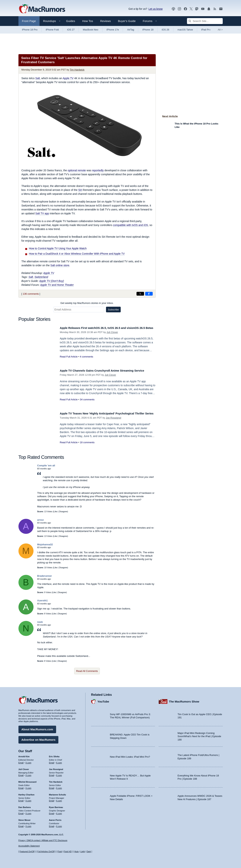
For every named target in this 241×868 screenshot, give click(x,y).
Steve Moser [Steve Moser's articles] (25, 819)
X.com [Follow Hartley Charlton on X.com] (28, 799)
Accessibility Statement (29, 846)
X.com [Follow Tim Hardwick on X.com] (59, 787)
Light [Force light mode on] (83, 851)
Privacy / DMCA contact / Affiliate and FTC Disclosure (43, 840)
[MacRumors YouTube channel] (203, 9)
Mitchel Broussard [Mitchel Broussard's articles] (27, 781)
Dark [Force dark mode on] (89, 851)
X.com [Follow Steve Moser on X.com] (28, 825)
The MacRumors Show (184, 700)
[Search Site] (205, 21)
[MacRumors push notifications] (209, 9)
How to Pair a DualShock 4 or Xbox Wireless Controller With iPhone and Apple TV (77, 254)
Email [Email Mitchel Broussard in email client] (21, 787)
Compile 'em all (46, 465)
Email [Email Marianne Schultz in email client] (52, 799)
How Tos (88, 21)
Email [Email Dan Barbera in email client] (21, 812)
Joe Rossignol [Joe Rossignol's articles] (56, 768)
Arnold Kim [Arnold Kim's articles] (24, 755)
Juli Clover (112, 336)
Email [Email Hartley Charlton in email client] (21, 799)
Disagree (63, 511)
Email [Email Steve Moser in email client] (21, 825)
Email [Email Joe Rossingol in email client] (52, 774)
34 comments (87, 404)
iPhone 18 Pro (30, 30)
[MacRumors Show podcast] (173, 9)
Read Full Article (69, 361)
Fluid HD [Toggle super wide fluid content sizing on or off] (68, 851)
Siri (80, 190)
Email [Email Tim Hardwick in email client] (52, 787)
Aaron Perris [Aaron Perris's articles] (55, 819)
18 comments (87, 447)
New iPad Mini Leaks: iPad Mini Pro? (130, 755)
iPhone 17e (113, 30)
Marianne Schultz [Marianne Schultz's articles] (57, 793)
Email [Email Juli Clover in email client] (21, 774)
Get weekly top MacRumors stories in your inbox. (87, 303)
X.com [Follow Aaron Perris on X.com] (59, 825)
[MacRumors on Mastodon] (197, 9)
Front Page (29, 21)
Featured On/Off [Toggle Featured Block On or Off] (27, 851)
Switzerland (41, 277)
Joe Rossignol (114, 422)
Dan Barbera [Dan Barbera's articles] (25, 806)
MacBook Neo (91, 30)
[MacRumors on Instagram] (179, 9)
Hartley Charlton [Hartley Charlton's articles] (27, 793)
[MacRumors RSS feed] (215, 9)
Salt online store (60, 265)
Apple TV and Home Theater (57, 285)
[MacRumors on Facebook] (185, 9)
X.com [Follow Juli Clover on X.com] (28, 774)
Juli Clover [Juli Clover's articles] (24, 768)
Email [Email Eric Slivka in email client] (52, 761)
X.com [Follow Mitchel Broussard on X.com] (28, 787)
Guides (71, 21)
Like (55, 511)
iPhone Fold (52, 30)
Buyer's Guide (127, 21)
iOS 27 (71, 30)
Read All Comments (87, 671)
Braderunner (45, 576)
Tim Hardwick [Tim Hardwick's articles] (56, 781)
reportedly (98, 170)
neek (40, 622)
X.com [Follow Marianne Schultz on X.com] (59, 799)
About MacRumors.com (37, 728)
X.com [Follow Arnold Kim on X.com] (28, 761)
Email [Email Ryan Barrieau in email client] (52, 812)
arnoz (41, 520)
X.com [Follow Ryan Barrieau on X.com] (59, 812)
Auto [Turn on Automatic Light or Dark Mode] (77, 851)
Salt (37, 78)
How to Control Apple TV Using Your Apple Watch (58, 248)
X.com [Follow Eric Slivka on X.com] (59, 761)
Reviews (106, 21)
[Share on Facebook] (149, 294)
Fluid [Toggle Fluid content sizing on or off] (60, 851)
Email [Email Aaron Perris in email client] (52, 825)
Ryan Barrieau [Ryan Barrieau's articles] (56, 806)
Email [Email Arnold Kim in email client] (21, 761)
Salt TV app (42, 213)
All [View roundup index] (220, 30)
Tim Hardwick (77, 70)
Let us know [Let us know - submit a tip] (156, 9)
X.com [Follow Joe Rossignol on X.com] (59, 774)
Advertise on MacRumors (39, 738)
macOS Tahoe (185, 30)
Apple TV (68, 78)
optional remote (77, 170)
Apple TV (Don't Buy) (51, 281)
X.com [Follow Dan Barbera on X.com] (28, 812)
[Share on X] (140, 294)
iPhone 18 (148, 30)
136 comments (31, 294)
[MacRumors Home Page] (42, 9)
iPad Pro (206, 30)
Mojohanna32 (45, 544)
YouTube (103, 700)
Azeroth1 (43, 601)
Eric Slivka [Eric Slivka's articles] (54, 755)
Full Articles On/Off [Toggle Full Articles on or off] (46, 851)
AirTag (131, 30)
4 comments (87, 361)
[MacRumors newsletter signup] (221, 9)
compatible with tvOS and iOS (130, 225)
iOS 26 (165, 30)
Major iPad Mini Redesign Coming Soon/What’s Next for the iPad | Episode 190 (199, 735)
